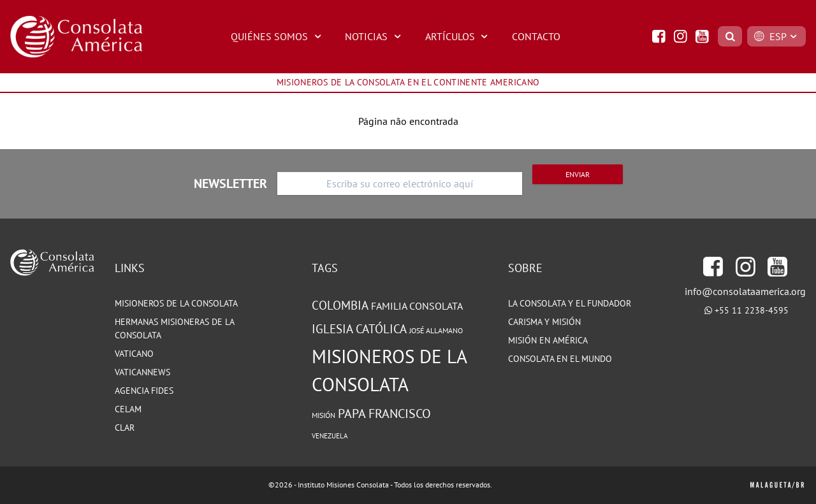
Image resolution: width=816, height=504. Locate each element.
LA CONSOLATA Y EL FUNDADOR (570, 303)
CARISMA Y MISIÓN (544, 322)
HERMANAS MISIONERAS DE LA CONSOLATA (174, 328)
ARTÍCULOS (458, 36)
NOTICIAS (375, 36)
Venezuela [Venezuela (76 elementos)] (330, 436)
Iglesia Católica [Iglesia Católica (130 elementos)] (359, 329)
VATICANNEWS (142, 372)
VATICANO (134, 354)
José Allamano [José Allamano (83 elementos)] (436, 330)
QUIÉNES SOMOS (278, 36)
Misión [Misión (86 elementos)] (324, 415)
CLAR (125, 428)
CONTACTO (536, 36)
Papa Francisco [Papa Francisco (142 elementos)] (384, 413)
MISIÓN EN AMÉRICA (548, 340)
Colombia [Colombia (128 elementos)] (340, 305)
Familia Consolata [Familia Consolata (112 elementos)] (417, 306)
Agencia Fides (144, 391)
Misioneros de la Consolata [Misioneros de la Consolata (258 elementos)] (389, 370)
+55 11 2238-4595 (752, 310)
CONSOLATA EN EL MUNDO (560, 359)
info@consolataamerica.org (745, 291)
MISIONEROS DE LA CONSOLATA (176, 303)
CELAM (128, 409)
